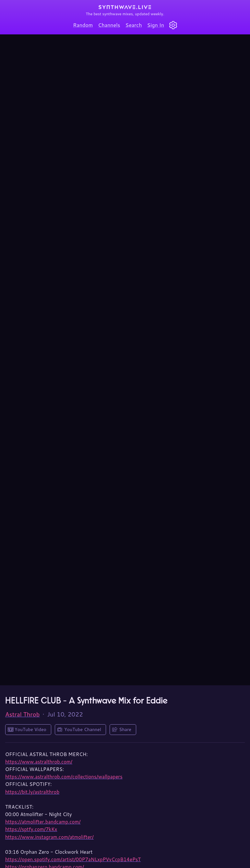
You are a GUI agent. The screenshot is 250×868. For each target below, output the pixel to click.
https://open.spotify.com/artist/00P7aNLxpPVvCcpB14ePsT (73, 859)
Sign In (156, 25)
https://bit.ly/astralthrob (32, 792)
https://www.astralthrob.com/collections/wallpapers (64, 777)
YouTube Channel (83, 729)
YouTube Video (30, 729)
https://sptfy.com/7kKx (31, 829)
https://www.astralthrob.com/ (39, 762)
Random (83, 25)
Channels (109, 25)
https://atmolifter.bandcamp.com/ (43, 822)
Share (125, 729)
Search (134, 25)
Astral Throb (23, 714)
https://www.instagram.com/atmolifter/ (49, 837)
